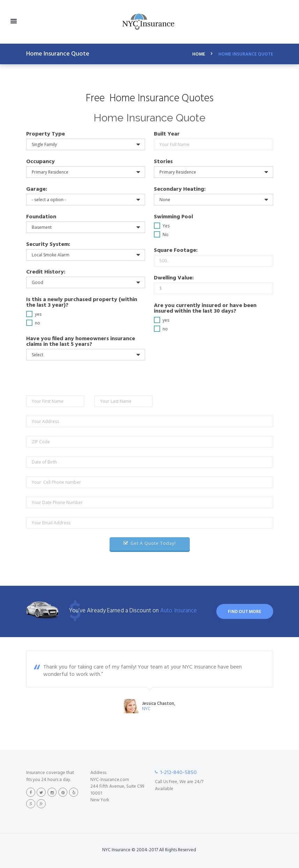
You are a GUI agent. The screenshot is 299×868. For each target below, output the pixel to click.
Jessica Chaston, (159, 704)
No (166, 235)
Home (199, 54)
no (38, 323)
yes (38, 314)
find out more (244, 612)
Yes (166, 226)
